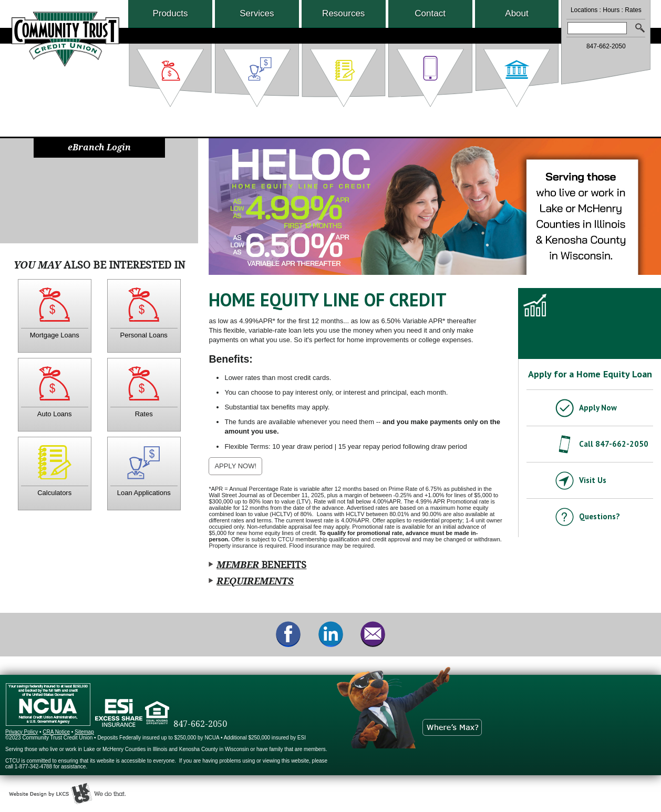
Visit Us (593, 480)
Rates (633, 10)
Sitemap (84, 732)
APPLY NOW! (238, 468)
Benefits (261, 565)
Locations (584, 10)
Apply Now (598, 408)
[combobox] (597, 28)
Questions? (600, 516)
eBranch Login (99, 147)
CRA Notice (56, 732)
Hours (611, 10)
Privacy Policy (22, 732)
